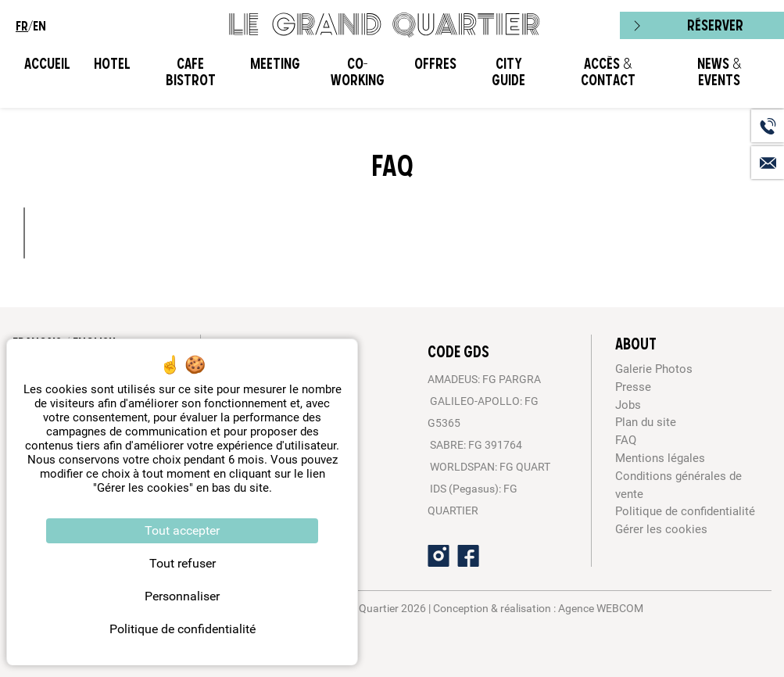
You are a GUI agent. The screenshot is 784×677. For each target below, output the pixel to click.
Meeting (275, 64)
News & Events (719, 72)
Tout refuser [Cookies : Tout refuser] (183, 563)
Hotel (112, 64)
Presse (633, 387)
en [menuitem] (39, 26)
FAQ (626, 440)
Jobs (628, 405)
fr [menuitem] (22, 26)
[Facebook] (468, 556)
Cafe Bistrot (191, 72)
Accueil (47, 64)
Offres (435, 64)
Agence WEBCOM (601, 608)
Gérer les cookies (661, 529)
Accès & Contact (608, 72)
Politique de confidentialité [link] (183, 629)
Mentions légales (660, 458)
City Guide (508, 72)
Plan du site (646, 422)
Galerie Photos (654, 369)
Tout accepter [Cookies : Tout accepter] (182, 530)
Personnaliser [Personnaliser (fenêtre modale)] (182, 596)
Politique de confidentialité (685, 511)
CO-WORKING (358, 72)
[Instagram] (439, 556)
